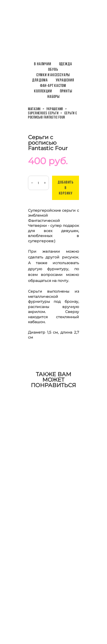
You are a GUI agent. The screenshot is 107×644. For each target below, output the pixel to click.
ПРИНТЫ (66, 91)
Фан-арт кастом (53, 85)
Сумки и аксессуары (53, 75)
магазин (34, 109)
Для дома (40, 80)
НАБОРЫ (53, 96)
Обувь (53, 69)
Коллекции (43, 91)
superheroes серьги (43, 113)
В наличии (43, 64)
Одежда (66, 64)
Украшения (65, 80)
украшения (55, 109)
